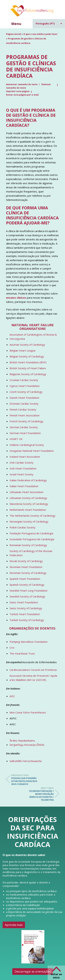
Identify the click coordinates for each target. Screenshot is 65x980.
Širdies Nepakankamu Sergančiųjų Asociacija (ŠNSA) (27, 743)
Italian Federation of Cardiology (28, 480)
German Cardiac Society (24, 427)
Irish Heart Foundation (23, 468)
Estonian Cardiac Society (24, 404)
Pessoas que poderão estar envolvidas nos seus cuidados (25, 780)
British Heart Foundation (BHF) (28, 362)
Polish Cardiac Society (22, 527)
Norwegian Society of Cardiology (29, 521)
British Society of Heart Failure (28, 368)
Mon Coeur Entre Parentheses (28, 712)
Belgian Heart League (23, 350)
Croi (12, 648)
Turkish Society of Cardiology (27, 620)
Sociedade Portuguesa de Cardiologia (32, 539)
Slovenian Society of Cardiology (28, 573)
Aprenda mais (14, 925)
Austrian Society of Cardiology (27, 345)
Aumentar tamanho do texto (22, 84)
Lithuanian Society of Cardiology (28, 498)
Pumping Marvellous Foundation (29, 642)
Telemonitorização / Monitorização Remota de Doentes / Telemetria (40, 794)
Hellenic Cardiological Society (27, 445)
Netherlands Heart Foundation (28, 510)
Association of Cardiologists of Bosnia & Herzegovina (33, 337)
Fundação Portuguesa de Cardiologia (31, 533)
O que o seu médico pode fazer (40, 34)
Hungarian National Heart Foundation (32, 451)
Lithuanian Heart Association (26, 492)
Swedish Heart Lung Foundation (29, 590)
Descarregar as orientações (33, 972)
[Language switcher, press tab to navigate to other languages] (49, 23)
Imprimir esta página (18, 91)
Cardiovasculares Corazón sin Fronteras (33, 670)
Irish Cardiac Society (21, 463)
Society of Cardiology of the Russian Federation (31, 553)
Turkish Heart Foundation (25, 614)
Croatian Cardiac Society (24, 380)
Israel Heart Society (21, 474)
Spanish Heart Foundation (25, 579)
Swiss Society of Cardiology (26, 608)
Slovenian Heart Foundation (26, 567)
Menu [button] (16, 24)
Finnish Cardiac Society (23, 409)
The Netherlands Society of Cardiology (32, 516)
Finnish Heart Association (25, 415)
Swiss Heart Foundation (24, 602)
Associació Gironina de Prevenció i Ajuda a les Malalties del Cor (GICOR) (33, 678)
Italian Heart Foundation (24, 486)
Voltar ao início (56, 976)
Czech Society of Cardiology (26, 392)
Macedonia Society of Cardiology (29, 504)
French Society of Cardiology (26, 421)
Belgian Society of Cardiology (27, 356)
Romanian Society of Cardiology (28, 545)
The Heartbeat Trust (22, 653)
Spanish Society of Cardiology (27, 585)
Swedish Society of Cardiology (27, 596)
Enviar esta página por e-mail (22, 95)
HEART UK (16, 439)
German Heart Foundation (25, 433)
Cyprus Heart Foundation (25, 386)
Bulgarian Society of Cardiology (28, 374)
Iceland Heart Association (25, 457)
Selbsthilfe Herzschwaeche (26, 761)
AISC (12, 696)
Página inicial (14, 34)
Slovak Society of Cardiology (26, 561)
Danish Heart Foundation (24, 398)
